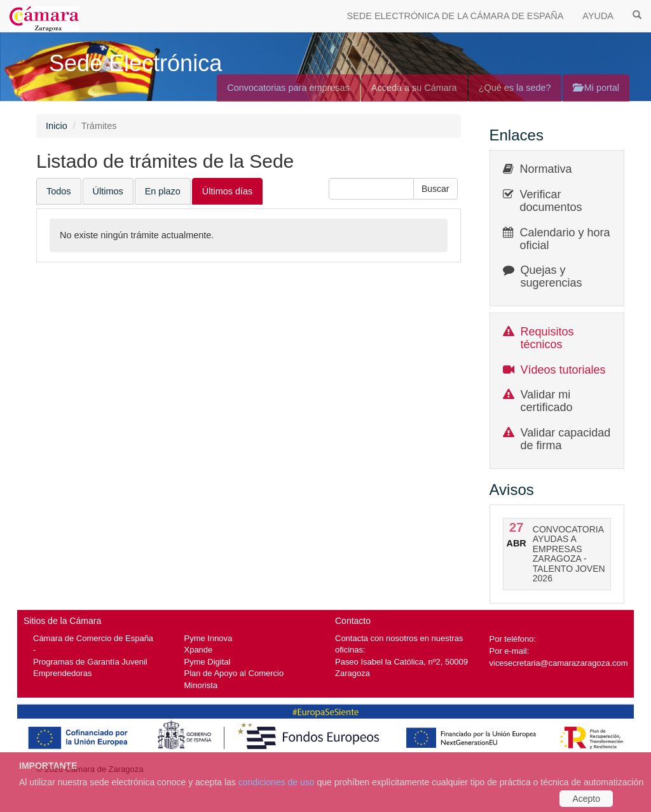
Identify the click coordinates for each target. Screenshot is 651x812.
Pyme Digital (208, 662)
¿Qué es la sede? (515, 88)
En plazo (163, 191)
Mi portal (596, 88)
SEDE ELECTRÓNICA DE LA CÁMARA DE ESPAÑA (456, 16)
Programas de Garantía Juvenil (90, 662)
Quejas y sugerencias (552, 276)
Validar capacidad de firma (566, 439)
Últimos (108, 191)
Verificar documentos (551, 201)
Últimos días (227, 191)
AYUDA (598, 16)
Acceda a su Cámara (414, 88)
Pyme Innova (209, 638)
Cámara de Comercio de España (93, 638)
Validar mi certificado (547, 401)
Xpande (199, 650)
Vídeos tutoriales (563, 370)
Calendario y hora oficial (565, 239)
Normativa (546, 169)
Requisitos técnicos (547, 338)
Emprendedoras (62, 673)
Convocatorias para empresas (288, 88)
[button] (435, 189)
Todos (59, 191)
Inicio (57, 126)
